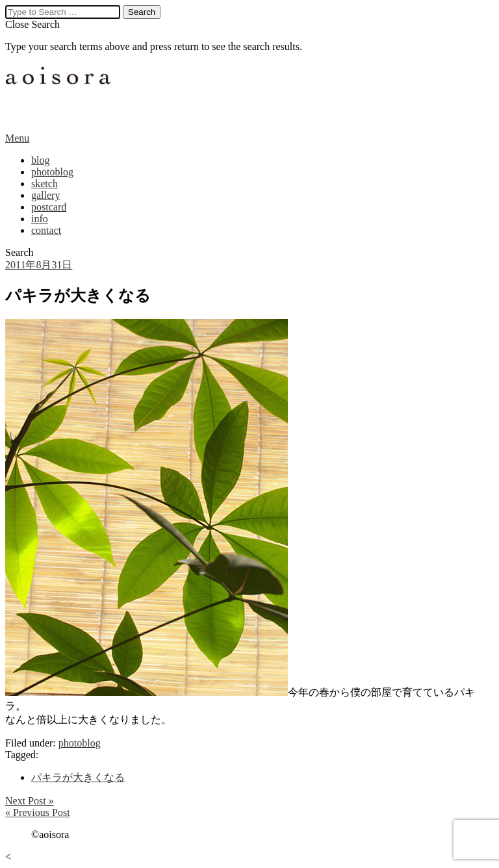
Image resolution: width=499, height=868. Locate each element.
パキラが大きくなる (78, 777)
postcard (49, 207)
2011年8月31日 (39, 265)
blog (40, 160)
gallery (45, 195)
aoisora (60, 92)
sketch (45, 184)
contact (46, 230)
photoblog (52, 172)
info (40, 219)
